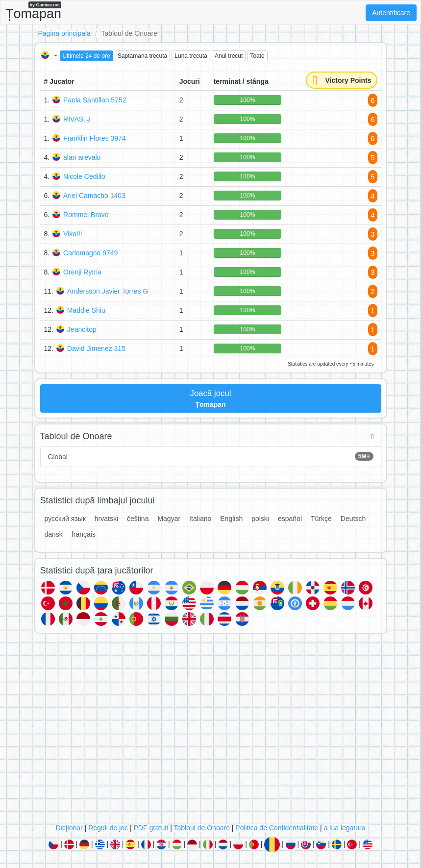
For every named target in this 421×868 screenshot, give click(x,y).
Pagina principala (64, 33)
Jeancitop (82, 329)
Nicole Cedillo (84, 176)
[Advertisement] (211, 731)
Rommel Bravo (86, 215)
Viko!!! (73, 234)
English (231, 519)
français (84, 534)
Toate (257, 56)
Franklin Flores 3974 (95, 138)
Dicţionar (69, 828)
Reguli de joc (108, 828)
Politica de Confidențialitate (277, 828)
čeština (138, 519)
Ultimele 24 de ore (87, 56)
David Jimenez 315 (96, 348)
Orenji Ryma (82, 272)
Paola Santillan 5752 (95, 100)
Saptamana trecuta (142, 56)
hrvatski (106, 519)
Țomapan (33, 11)
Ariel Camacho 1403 (94, 196)
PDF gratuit (151, 828)
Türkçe (321, 519)
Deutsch (353, 519)
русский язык (65, 519)
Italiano (200, 519)
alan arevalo (82, 157)
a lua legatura (345, 828)
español (290, 519)
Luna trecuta (191, 56)
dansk (54, 534)
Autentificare (391, 13)
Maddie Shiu (86, 310)
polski (260, 519)
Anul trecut (229, 56)
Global (211, 456)
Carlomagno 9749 (90, 253)
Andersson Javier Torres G (108, 291)
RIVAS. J (77, 119)
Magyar (169, 519)
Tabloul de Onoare (202, 828)
